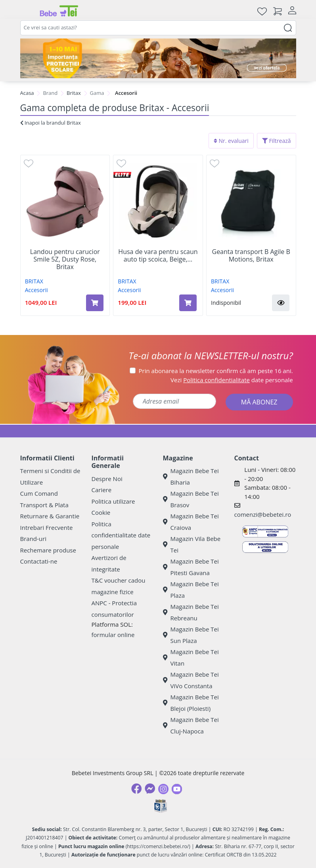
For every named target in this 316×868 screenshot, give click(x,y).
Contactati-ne (39, 561)
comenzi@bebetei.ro (263, 514)
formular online (113, 635)
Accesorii (36, 290)
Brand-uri (33, 539)
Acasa (27, 93)
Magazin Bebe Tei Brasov (191, 499)
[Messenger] (150, 789)
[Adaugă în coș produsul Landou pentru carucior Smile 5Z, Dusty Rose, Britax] (95, 303)
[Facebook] (136, 789)
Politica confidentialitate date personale (121, 535)
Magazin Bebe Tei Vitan (191, 657)
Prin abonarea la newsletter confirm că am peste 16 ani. (216, 371)
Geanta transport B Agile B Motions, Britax (251, 256)
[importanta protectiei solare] (158, 58)
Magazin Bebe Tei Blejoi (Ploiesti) (191, 703)
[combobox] (158, 28)
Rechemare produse (48, 550)
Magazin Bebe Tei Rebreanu (191, 612)
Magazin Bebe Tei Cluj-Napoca (191, 725)
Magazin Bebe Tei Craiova (191, 522)
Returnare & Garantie (50, 516)
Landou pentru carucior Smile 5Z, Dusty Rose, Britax (65, 260)
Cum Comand (39, 493)
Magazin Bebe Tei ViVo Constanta (191, 680)
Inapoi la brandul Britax (51, 123)
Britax (74, 93)
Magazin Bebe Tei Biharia (191, 476)
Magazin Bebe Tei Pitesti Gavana (191, 567)
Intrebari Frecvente (47, 527)
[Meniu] (27, 11)
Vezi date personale (232, 380)
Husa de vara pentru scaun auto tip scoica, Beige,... (158, 256)
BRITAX (34, 281)
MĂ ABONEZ (259, 402)
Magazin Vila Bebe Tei (192, 544)
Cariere (102, 490)
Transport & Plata (44, 505)
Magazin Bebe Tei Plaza (191, 590)
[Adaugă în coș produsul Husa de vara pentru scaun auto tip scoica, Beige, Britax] (188, 303)
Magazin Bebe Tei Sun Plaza (191, 635)
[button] (281, 303)
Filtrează (277, 141)
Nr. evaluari (231, 141)
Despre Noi (107, 479)
